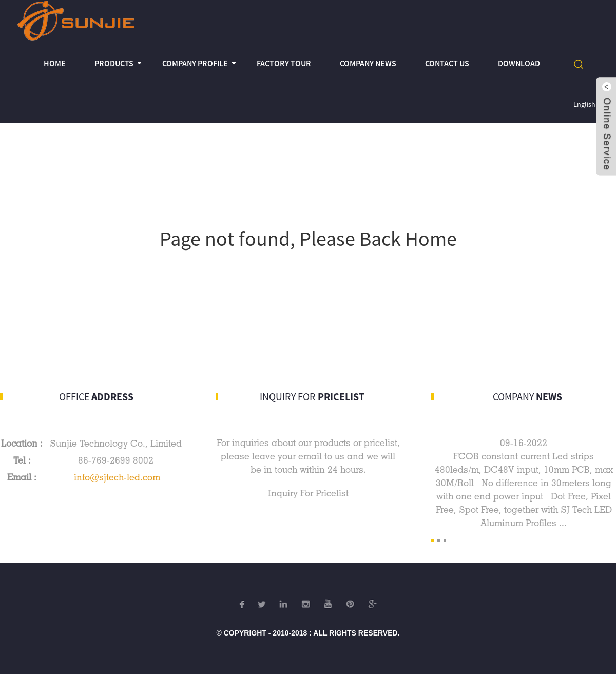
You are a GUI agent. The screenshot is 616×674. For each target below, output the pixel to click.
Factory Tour (284, 63)
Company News (368, 63)
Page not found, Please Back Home (308, 239)
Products (114, 63)
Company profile (195, 63)
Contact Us (447, 63)
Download (519, 63)
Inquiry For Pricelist (308, 493)
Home (55, 63)
